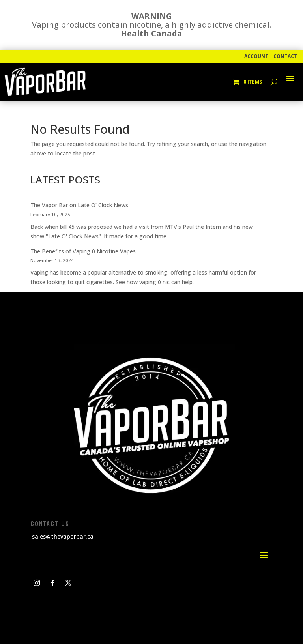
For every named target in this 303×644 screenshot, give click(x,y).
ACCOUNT (256, 56)
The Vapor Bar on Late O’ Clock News (79, 205)
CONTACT (285, 56)
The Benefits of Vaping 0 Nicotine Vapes (83, 251)
